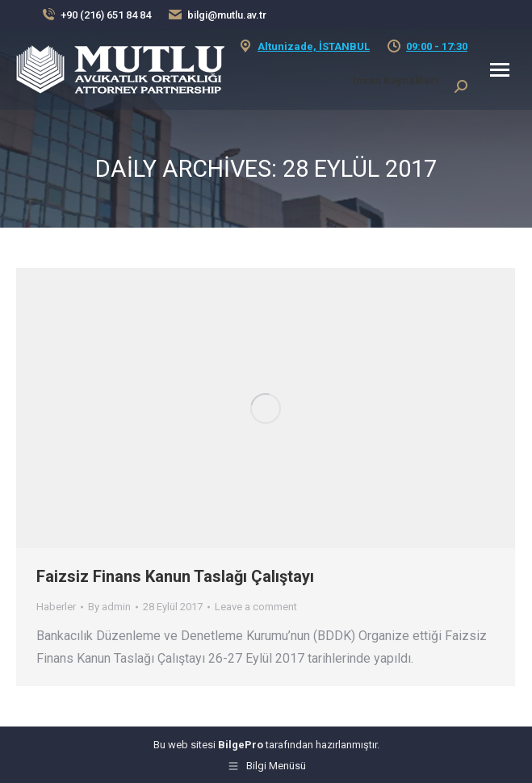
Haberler (56, 607)
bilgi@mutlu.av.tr (227, 15)
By (109, 607)
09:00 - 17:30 (437, 46)
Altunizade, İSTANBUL (314, 46)
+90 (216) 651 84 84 (106, 15)
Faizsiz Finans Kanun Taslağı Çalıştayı (175, 576)
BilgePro (241, 745)
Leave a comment (256, 607)
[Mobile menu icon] (500, 70)
